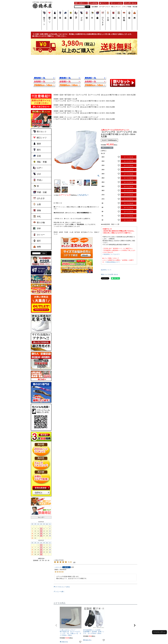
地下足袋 (68, 95)
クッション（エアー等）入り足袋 (76, 117)
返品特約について (106, 270)
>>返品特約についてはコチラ (111, 254)
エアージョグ (94, 117)
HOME (56, 95)
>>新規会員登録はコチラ (112, 262)
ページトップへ (159, 632)
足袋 (61, 95)
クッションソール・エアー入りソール (85, 105)
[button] (56, 625)
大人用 (75, 99)
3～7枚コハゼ (77, 111)
